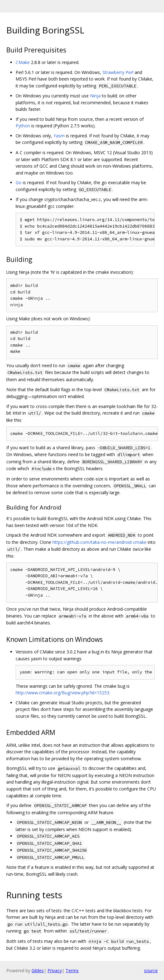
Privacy (55, 970)
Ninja (95, 96)
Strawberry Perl (118, 72)
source (151, 970)
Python (23, 126)
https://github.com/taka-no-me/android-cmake (99, 542)
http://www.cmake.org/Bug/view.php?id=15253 (62, 693)
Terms (72, 970)
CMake (23, 62)
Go (19, 182)
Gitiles (38, 970)
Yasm (59, 136)
